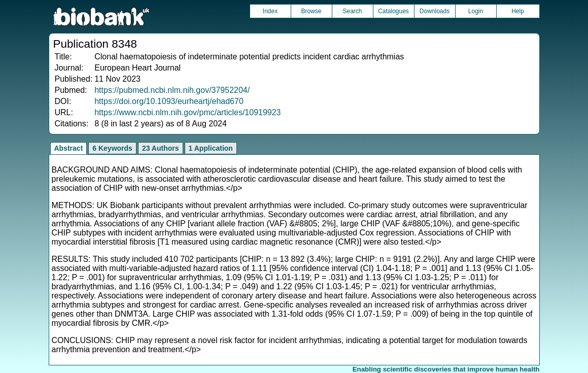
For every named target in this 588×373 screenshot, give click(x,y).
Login (476, 11)
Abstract (69, 148)
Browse (311, 11)
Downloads (435, 11)
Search (352, 11)
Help (518, 11)
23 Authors (161, 148)
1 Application (211, 148)
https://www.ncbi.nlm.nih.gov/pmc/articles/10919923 (187, 112)
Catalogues (393, 11)
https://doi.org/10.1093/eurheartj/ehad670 (169, 101)
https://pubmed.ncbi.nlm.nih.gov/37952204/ (172, 90)
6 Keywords (112, 148)
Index (270, 11)
